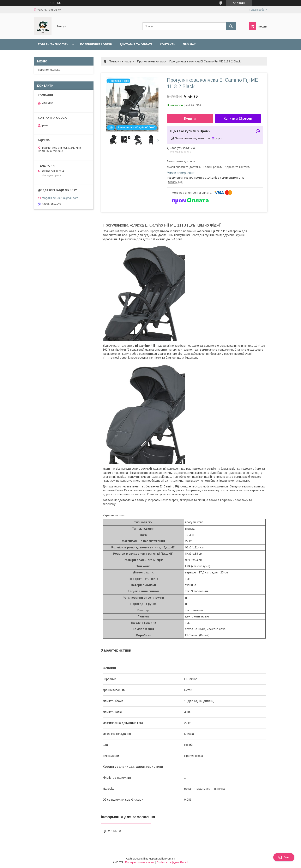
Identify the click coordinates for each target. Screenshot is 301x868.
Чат (284, 857)
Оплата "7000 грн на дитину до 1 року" (68, 55)
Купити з (238, 119)
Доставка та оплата (136, 44)
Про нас (189, 44)
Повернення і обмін (96, 44)
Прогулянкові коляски (152, 61)
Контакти (168, 44)
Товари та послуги (53, 44)
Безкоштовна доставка (181, 161)
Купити (190, 119)
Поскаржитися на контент (140, 862)
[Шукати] (231, 26)
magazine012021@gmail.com (60, 198)
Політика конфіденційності (172, 862)
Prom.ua (170, 859)
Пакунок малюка (49, 70)
